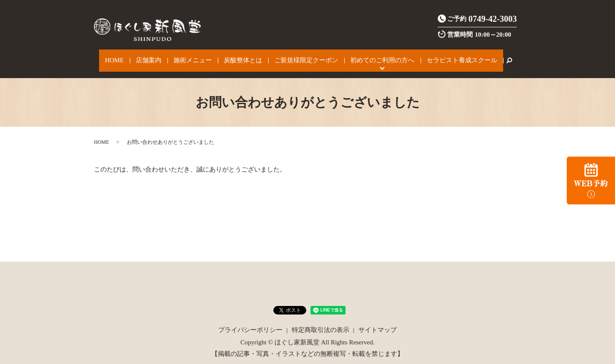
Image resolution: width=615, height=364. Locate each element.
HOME (132, 56)
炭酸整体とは (242, 56)
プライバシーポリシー (250, 321)
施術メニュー (198, 56)
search (486, 56)
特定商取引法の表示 (321, 321)
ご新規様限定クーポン (299, 56)
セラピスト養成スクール (442, 56)
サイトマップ (378, 321)
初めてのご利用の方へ (369, 56)
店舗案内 (160, 56)
